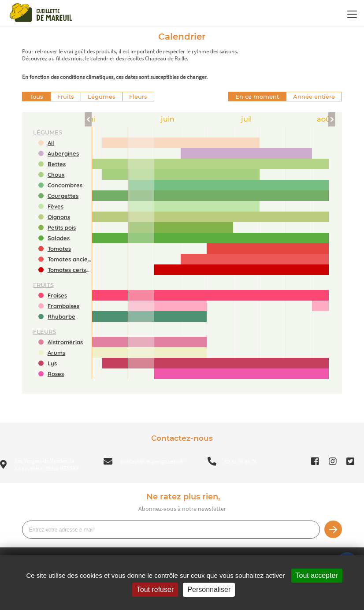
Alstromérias (65, 342)
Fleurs (138, 97)
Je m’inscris (333, 529)
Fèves (56, 206)
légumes (48, 132)
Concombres (65, 185)
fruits (43, 285)
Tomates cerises (70, 270)
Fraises (57, 295)
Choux (56, 175)
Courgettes (63, 196)
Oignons (59, 217)
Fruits (66, 97)
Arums (56, 353)
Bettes (57, 164)
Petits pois (62, 227)
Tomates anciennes (70, 259)
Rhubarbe (61, 316)
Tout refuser (155, 590)
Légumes (102, 97)
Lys (52, 363)
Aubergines (63, 153)
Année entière (314, 97)
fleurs (45, 331)
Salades (59, 238)
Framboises (63, 306)
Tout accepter (317, 575)
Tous (36, 97)
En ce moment (257, 97)
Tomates (59, 249)
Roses (56, 374)
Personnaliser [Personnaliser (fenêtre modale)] (209, 590)
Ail (51, 143)
